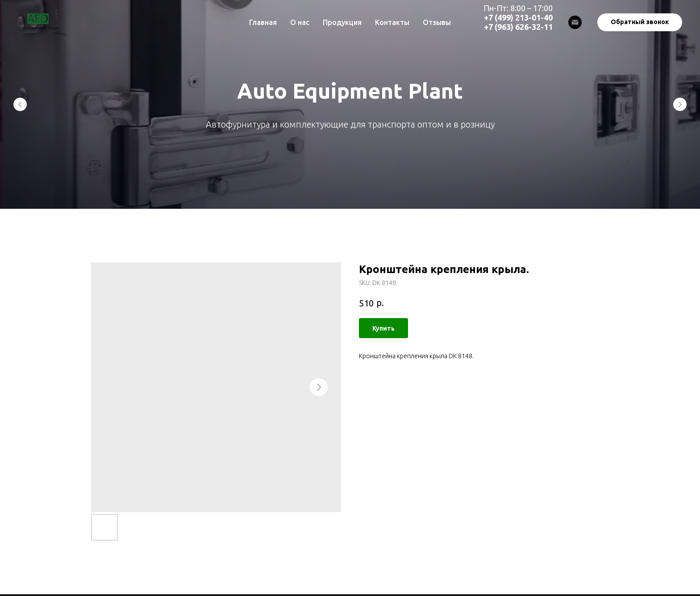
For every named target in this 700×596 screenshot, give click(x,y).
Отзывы (437, 22)
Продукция (342, 22)
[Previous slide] (20, 104)
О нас (300, 22)
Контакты (392, 22)
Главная (263, 22)
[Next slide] (680, 104)
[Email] (575, 22)
